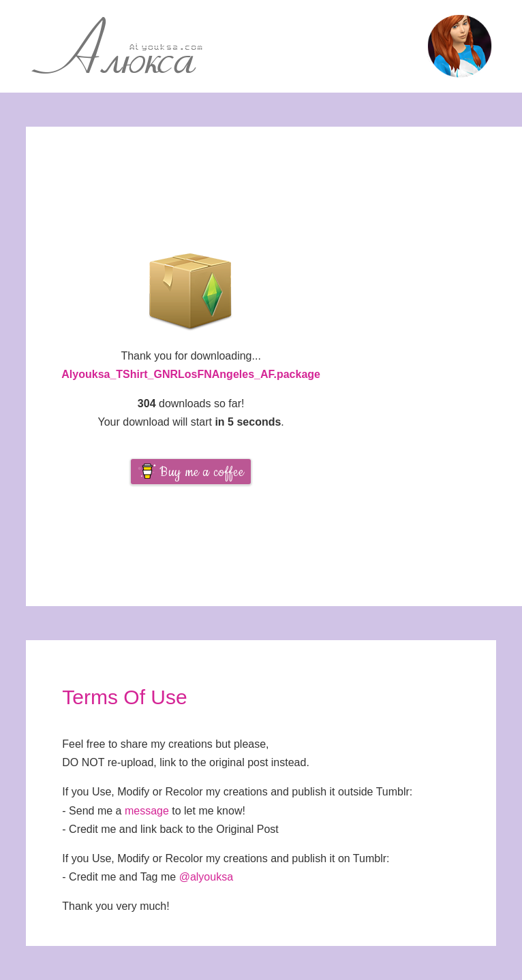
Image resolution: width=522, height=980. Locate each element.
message (147, 811)
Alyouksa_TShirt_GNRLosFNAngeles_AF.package (191, 374)
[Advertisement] (439, 366)
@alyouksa (206, 877)
